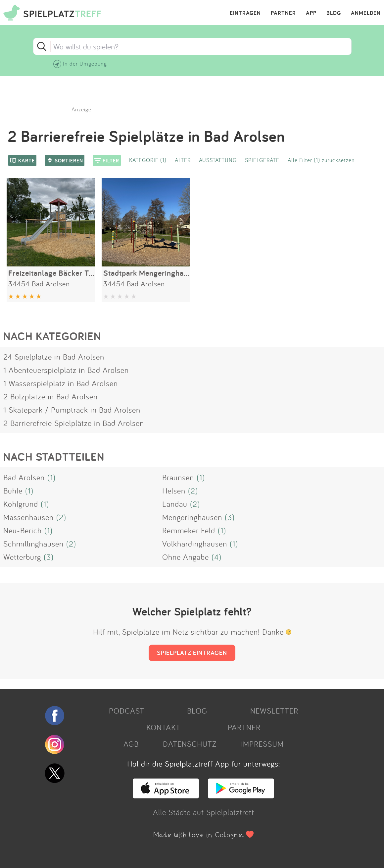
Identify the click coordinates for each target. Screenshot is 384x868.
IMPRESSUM (262, 744)
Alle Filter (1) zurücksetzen (321, 160)
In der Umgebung (85, 63)
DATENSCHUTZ (190, 744)
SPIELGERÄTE (262, 160)
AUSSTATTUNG (218, 160)
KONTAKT (163, 727)
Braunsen (178, 477)
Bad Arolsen (24, 477)
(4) (216, 557)
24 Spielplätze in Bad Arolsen (54, 357)
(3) (230, 517)
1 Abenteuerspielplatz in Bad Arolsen (66, 370)
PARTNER (283, 13)
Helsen (174, 491)
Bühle (13, 491)
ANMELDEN (366, 13)
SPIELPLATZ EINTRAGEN (192, 653)
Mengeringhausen (192, 517)
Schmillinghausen (33, 544)
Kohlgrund (21, 504)
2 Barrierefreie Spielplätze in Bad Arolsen (74, 423)
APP (311, 13)
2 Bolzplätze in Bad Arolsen (50, 396)
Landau (175, 504)
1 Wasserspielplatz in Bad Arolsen (61, 383)
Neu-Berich (23, 530)
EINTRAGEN (245, 13)
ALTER (183, 160)
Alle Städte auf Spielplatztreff (204, 812)
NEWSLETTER (274, 711)
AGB (131, 744)
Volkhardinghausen (195, 544)
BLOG (334, 13)
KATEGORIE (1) (148, 160)
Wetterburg (22, 557)
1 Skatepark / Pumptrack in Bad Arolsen (72, 410)
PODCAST (127, 711)
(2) (193, 491)
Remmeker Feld (189, 530)
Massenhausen (28, 517)
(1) (51, 477)
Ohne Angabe (186, 557)
